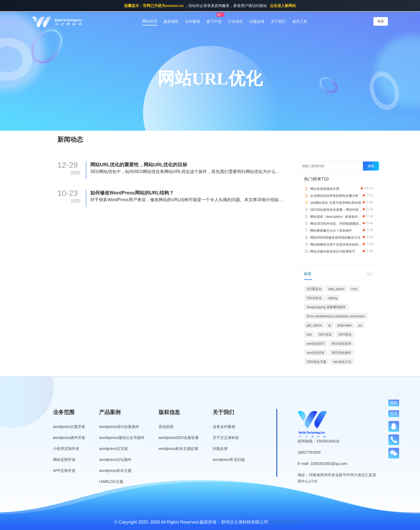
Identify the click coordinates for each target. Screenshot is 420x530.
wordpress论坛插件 (115, 460)
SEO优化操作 (341, 353)
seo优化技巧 (316, 344)
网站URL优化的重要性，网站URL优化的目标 (139, 165)
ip (330, 325)
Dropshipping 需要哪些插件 (326, 307)
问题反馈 (257, 21)
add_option (336, 289)
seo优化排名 (316, 353)
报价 (394, 403)
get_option (314, 325)
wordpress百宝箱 (113, 449)
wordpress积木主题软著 (179, 449)
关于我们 (278, 21)
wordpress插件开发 (69, 438)
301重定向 (314, 289)
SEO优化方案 (316, 362)
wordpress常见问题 (229, 460)
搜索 (371, 166)
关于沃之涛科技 (226, 438)
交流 (394, 414)
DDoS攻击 (314, 298)
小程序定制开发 (66, 449)
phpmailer (345, 325)
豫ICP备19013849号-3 (287, 522)
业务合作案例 (224, 427)
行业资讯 (235, 21)
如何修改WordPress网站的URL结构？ (132, 193)
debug (333, 298)
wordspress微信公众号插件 (122, 438)
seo (309, 334)
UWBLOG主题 (111, 482)
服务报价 (171, 21)
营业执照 (166, 427)
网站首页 (150, 21)
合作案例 (193, 21)
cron (354, 289)
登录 (381, 21)
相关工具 (300, 21)
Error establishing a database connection (336, 316)
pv (360, 325)
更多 (370, 274)
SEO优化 (325, 334)
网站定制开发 (64, 460)
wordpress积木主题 (115, 471)
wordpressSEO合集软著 (179, 438)
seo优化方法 (342, 362)
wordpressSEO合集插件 (119, 427)
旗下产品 (214, 21)
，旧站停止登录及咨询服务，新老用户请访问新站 (210, 6)
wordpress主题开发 (69, 427)
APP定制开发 (64, 471)
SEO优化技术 (341, 344)
